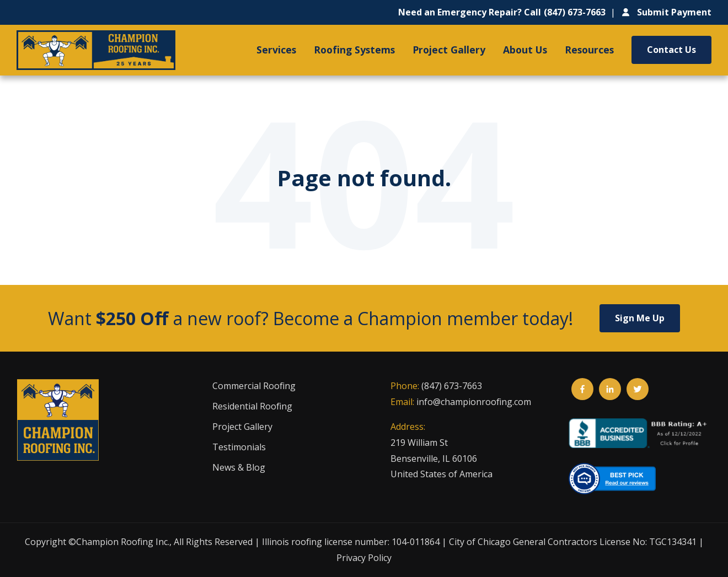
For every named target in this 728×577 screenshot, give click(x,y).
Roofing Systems (354, 50)
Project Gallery (449, 50)
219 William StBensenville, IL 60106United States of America (441, 459)
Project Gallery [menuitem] (242, 427)
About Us (525, 50)
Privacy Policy (364, 558)
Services (276, 50)
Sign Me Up (640, 318)
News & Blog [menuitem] (239, 467)
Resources (589, 50)
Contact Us (671, 50)
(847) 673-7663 (452, 386)
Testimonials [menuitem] (239, 447)
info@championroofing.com (474, 402)
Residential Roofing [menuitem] (252, 406)
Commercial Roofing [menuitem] (254, 386)
